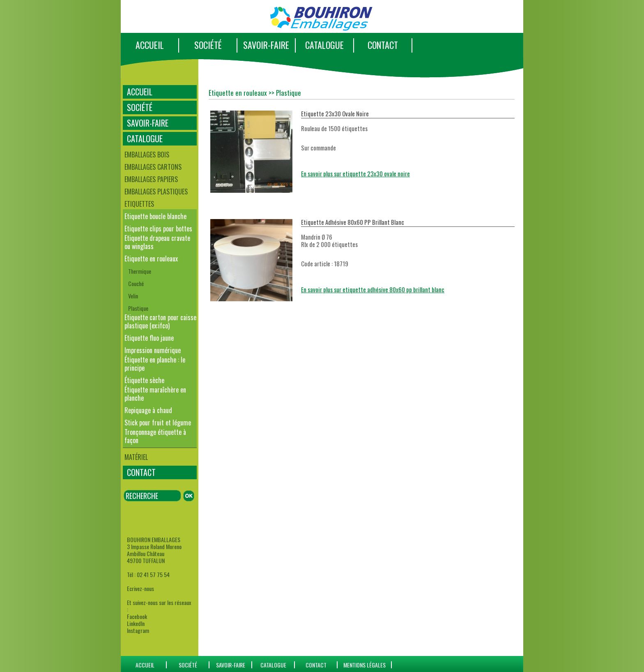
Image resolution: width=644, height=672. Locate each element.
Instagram (138, 630)
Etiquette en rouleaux (151, 259)
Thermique (140, 271)
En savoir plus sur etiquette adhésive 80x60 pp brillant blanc (373, 289)
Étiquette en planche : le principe (155, 364)
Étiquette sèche (144, 380)
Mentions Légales (365, 665)
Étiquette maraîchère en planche (155, 394)
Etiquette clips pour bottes (158, 229)
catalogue (273, 665)
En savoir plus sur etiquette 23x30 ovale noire (355, 173)
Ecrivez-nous (140, 588)
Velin (133, 296)
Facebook (137, 616)
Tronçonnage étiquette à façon (155, 436)
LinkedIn (136, 623)
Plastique (138, 308)
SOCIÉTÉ (208, 45)
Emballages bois (147, 155)
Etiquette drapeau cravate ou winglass (157, 242)
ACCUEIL (150, 45)
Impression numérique (153, 350)
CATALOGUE (324, 45)
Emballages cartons (153, 167)
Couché (136, 283)
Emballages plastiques (156, 192)
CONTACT (383, 45)
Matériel (136, 457)
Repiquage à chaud (148, 410)
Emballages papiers (151, 179)
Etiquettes (139, 204)
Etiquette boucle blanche (155, 216)
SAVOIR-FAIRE (266, 45)
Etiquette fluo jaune (149, 338)
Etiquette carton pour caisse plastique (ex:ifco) (160, 321)
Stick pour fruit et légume (158, 423)
